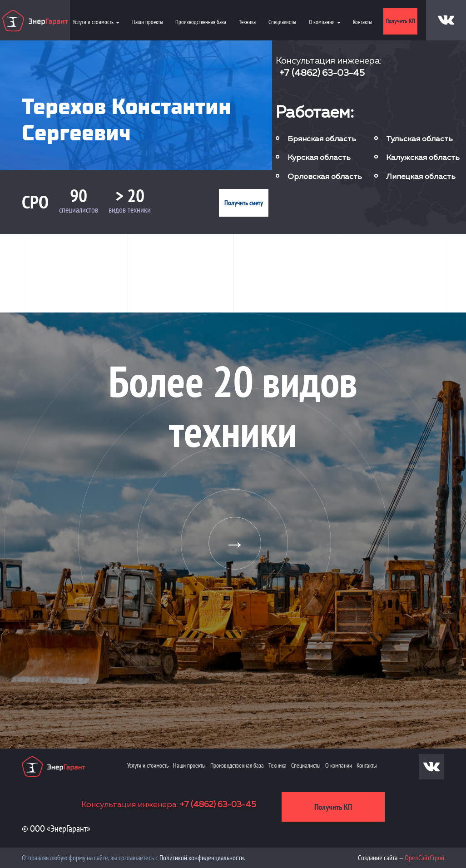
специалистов (79, 210)
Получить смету (244, 203)
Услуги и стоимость (148, 765)
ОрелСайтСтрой (424, 858)
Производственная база (201, 22)
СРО (35, 202)
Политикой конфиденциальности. (202, 858)
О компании (339, 765)
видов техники (130, 210)
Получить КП (400, 21)
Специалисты (282, 22)
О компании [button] (325, 22)
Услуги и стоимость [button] (96, 22)
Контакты (362, 22)
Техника (247, 22)
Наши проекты (148, 22)
